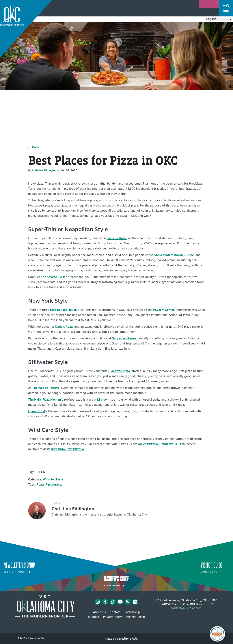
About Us (99, 612)
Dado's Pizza (64, 327)
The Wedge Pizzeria (46, 388)
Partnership (132, 612)
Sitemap (94, 617)
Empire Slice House (63, 310)
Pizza (40, 485)
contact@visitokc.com (186, 608)
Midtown (103, 400)
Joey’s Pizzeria (148, 444)
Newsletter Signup (19, 565)
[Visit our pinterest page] (128, 602)
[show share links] (39, 472)
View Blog (114, 586)
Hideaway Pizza (119, 371)
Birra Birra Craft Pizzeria (67, 449)
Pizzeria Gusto (117, 238)
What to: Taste (53, 480)
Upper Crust (37, 412)
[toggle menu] (226, 8)
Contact (115, 612)
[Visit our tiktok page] (113, 602)
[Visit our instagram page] (98, 602)
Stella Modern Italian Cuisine (174, 255)
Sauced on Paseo (124, 339)
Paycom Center (164, 310)
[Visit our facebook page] (105, 602)
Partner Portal (135, 617)
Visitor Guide (212, 565)
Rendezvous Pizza (172, 444)
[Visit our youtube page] (120, 602)
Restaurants (54, 485)
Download (211, 572)
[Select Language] (219, 19)
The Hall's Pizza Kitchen (45, 400)
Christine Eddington (44, 171)
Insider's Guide (116, 579)
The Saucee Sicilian (54, 277)
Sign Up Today (17, 572)
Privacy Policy (112, 617)
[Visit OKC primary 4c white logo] (45, 606)
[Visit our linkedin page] (135, 602)
